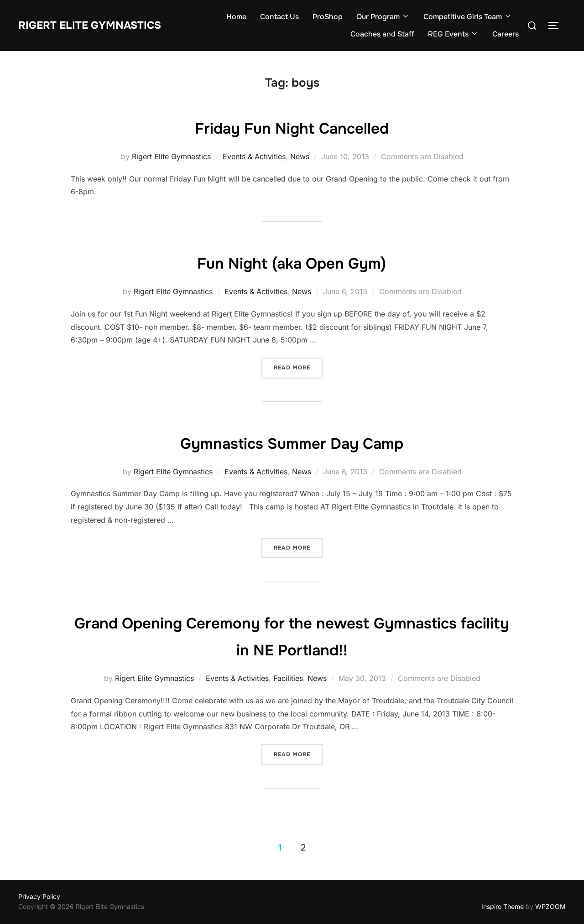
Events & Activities (254, 156)
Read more (292, 368)
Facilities (288, 678)
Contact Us (279, 17)
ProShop (328, 17)
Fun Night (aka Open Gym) (292, 262)
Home (236, 17)
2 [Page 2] (303, 848)
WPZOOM (550, 906)
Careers (506, 34)
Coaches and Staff (382, 34)
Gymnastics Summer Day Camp (292, 442)
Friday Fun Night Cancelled (292, 127)
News (300, 156)
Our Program (383, 17)
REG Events (453, 34)
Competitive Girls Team (468, 17)
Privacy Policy (39, 896)
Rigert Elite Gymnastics (98, 25)
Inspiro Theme (503, 906)
